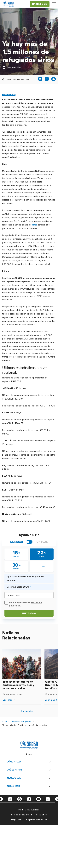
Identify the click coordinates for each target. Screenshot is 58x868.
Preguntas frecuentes (36, 820)
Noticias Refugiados (22, 722)
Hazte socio (29, 613)
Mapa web (16, 820)
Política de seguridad (22, 815)
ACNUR (6, 722)
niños (35, 225)
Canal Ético (41, 815)
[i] (30, 586)
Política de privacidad (29, 810)
